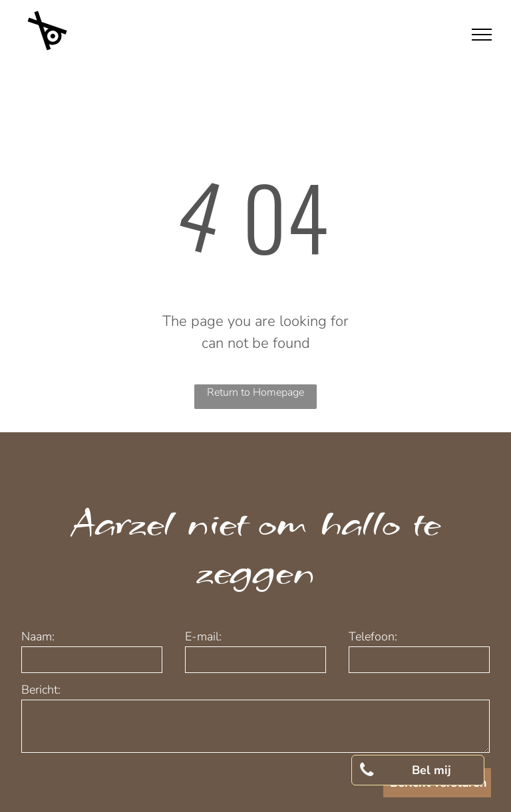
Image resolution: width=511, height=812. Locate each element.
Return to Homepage (255, 392)
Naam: (38, 636)
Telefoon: (373, 636)
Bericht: (41, 690)
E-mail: (203, 636)
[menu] (482, 35)
